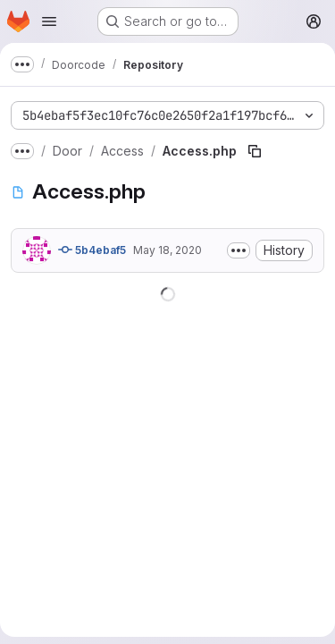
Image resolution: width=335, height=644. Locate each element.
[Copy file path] (255, 151)
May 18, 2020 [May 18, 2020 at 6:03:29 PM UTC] (167, 250)
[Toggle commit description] (239, 250)
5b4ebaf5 (92, 250)
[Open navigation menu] (49, 21)
